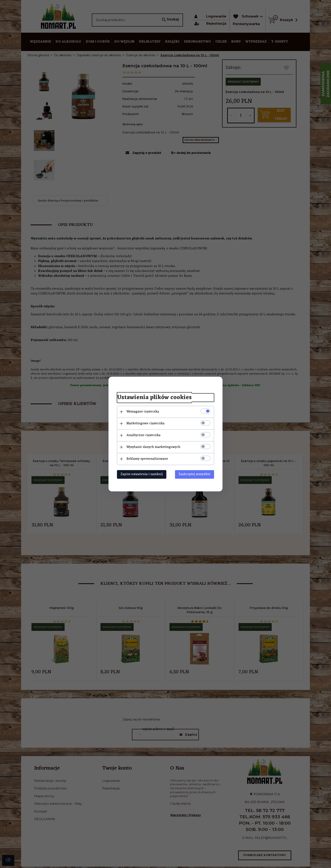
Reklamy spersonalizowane (147, 459)
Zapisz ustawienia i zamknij (142, 474)
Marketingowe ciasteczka (145, 423)
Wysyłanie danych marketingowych (153, 447)
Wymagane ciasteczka (143, 412)
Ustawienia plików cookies (154, 398)
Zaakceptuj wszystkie (195, 474)
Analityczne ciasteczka (143, 435)
